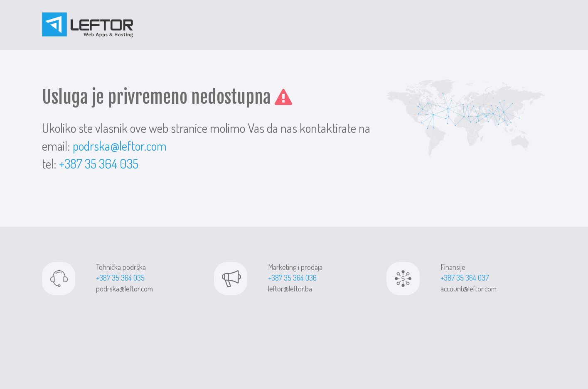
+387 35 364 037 (465, 278)
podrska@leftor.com (120, 146)
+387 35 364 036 (292, 278)
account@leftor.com (469, 289)
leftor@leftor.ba (290, 289)
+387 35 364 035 (99, 164)
